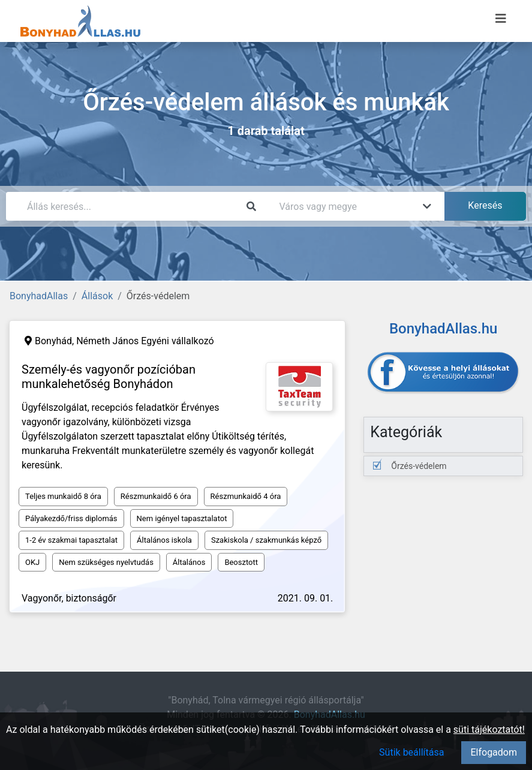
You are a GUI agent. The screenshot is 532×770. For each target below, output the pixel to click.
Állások (97, 296)
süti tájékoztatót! (489, 730)
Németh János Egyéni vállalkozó (145, 341)
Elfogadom (494, 752)
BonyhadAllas (39, 296)
